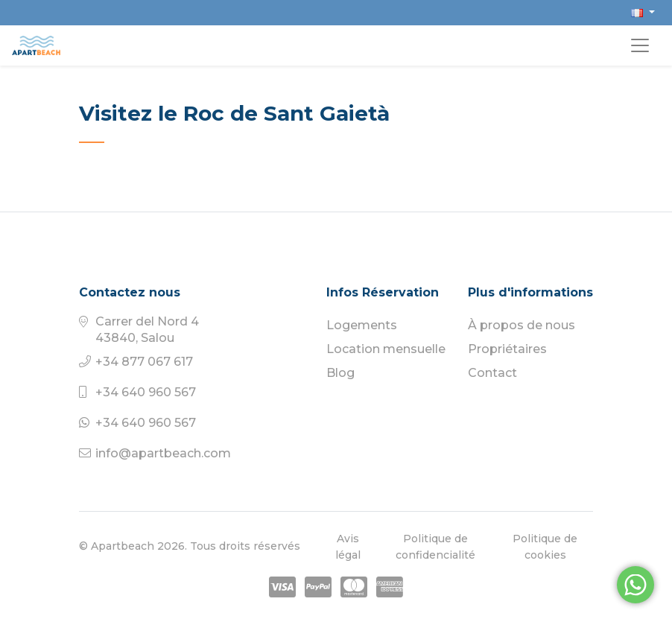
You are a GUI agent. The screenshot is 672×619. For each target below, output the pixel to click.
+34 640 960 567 (146, 392)
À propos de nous (522, 325)
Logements (362, 325)
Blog (340, 373)
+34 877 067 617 (144, 362)
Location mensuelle (386, 349)
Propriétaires (507, 349)
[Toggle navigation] (640, 45)
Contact (492, 373)
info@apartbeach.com (163, 453)
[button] (643, 12)
